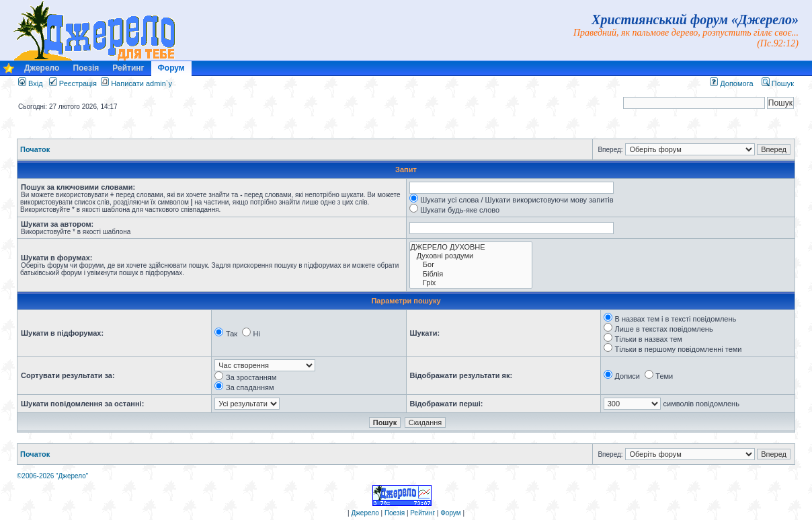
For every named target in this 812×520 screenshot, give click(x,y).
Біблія (471, 274)
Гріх (471, 283)
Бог (471, 265)
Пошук (778, 83)
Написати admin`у (141, 83)
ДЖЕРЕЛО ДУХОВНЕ (471, 247)
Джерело (42, 68)
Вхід (31, 83)
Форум (171, 68)
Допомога (731, 83)
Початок (35, 149)
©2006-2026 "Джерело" (52, 476)
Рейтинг (128, 68)
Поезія (86, 68)
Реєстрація (73, 83)
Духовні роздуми (471, 256)
